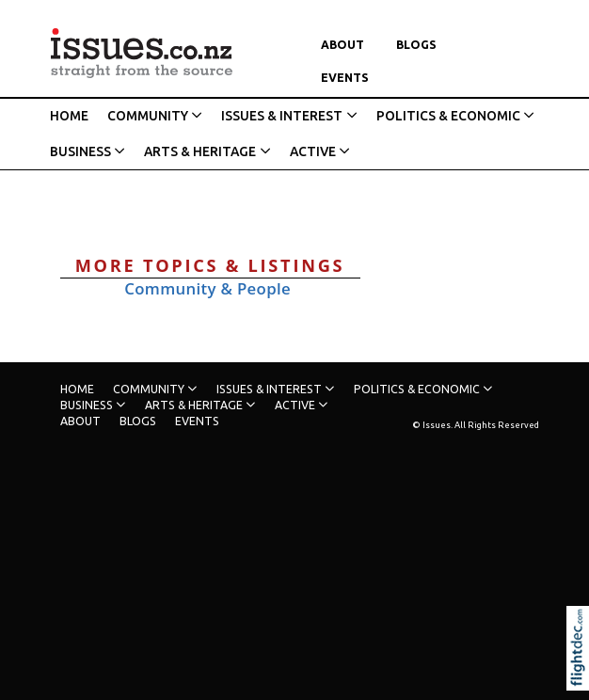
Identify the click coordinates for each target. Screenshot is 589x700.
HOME (69, 116)
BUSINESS (80, 151)
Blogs (416, 45)
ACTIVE (313, 151)
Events (345, 78)
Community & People (207, 288)
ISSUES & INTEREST (282, 116)
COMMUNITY (148, 116)
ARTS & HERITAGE (200, 151)
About (342, 45)
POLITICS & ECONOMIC (448, 116)
